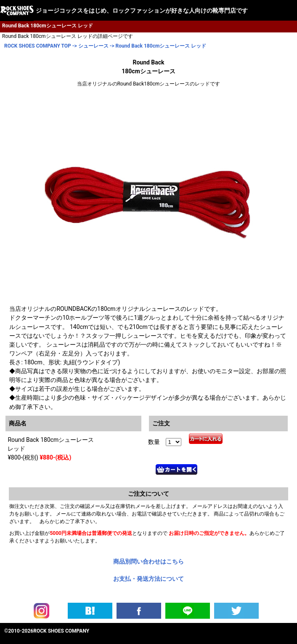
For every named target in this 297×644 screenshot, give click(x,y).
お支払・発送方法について (148, 579)
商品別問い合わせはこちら (148, 561)
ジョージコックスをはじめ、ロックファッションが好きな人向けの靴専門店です (142, 11)
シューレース (93, 46)
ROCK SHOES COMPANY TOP (38, 46)
